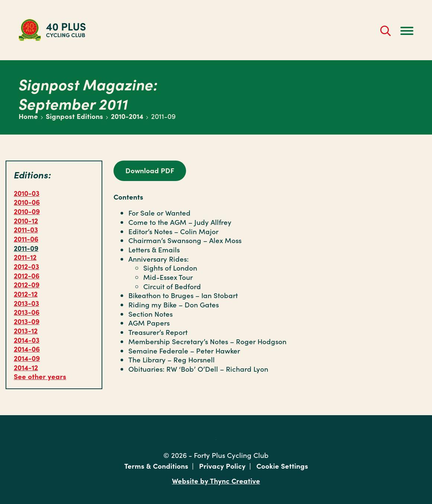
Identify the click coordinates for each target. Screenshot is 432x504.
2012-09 (27, 284)
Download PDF (150, 170)
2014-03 (27, 340)
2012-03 (26, 266)
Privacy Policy (222, 466)
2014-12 (26, 367)
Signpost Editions (74, 116)
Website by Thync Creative (216, 480)
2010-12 (26, 220)
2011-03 (26, 229)
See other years (40, 376)
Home (28, 116)
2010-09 (27, 211)
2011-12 (25, 257)
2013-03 (26, 303)
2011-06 (26, 238)
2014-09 (27, 358)
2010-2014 (127, 116)
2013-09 (27, 321)
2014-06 (27, 348)
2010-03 (27, 193)
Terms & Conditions (156, 466)
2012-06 (27, 275)
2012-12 (26, 293)
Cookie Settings (282, 466)
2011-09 (26, 248)
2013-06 (27, 312)
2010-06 (27, 202)
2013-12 (26, 330)
